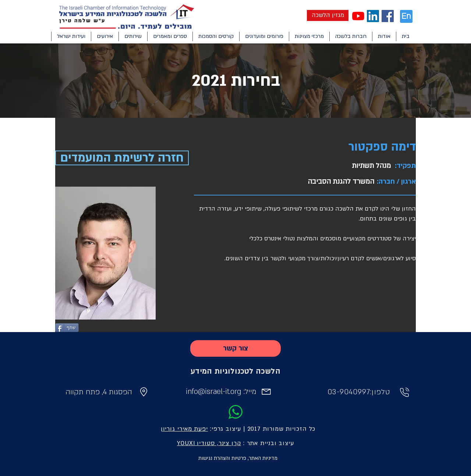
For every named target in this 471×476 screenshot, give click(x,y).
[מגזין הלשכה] (328, 15)
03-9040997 (349, 392)
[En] (406, 16)
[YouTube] (358, 16)
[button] (384, 36)
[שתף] (67, 328)
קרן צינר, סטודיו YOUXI (209, 443)
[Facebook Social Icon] (388, 16)
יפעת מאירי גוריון (184, 429)
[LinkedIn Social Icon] (373, 16)
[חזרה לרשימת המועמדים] (122, 158)
